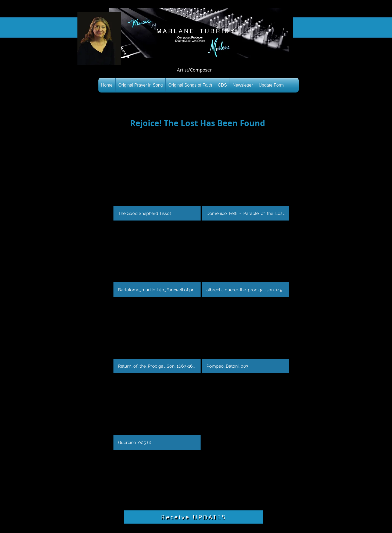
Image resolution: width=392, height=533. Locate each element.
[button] (157, 183)
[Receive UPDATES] (194, 517)
